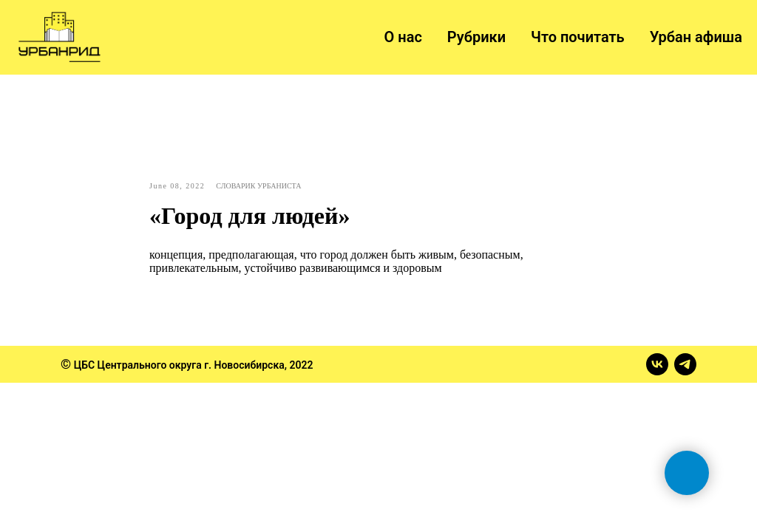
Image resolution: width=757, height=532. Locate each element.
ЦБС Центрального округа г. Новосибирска (179, 365)
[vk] (657, 364)
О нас (403, 37)
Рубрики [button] (476, 37)
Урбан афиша (696, 37)
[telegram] (685, 364)
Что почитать (578, 37)
